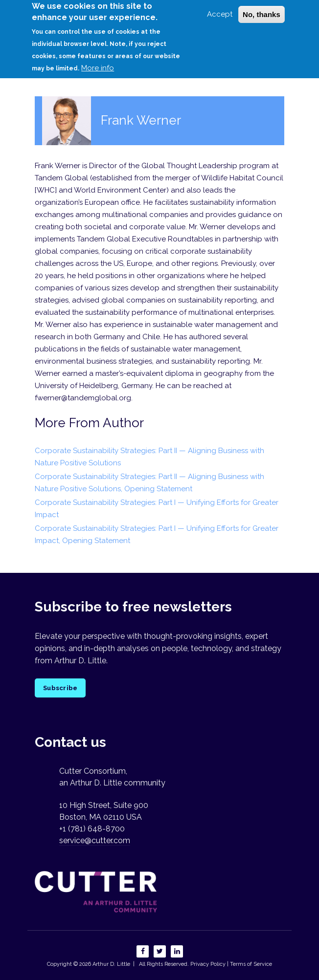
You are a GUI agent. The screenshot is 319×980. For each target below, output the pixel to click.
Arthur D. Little (111, 964)
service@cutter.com (95, 840)
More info (98, 63)
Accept (220, 9)
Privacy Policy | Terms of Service (231, 964)
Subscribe (60, 688)
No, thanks (262, 10)
